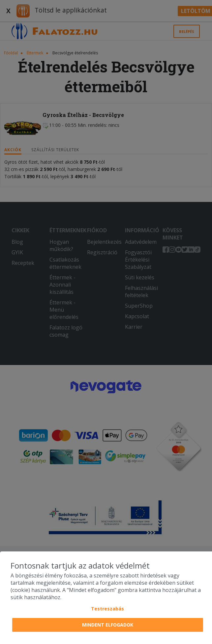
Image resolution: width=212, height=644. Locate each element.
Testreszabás (107, 609)
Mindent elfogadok (108, 625)
